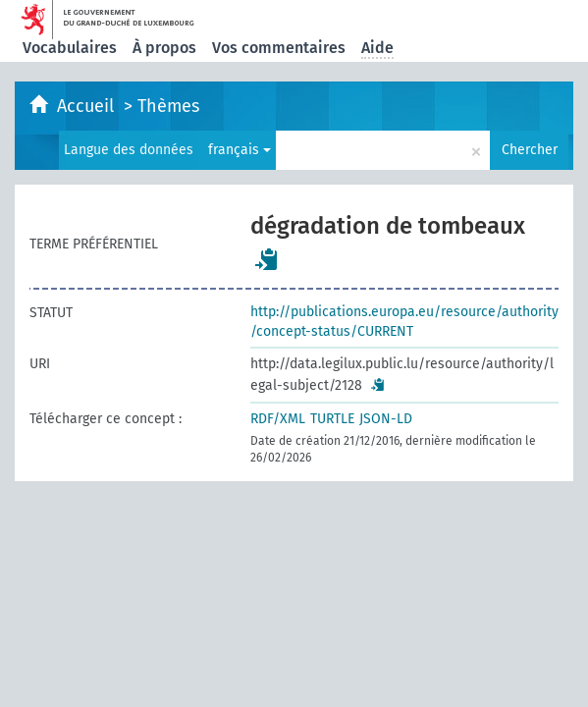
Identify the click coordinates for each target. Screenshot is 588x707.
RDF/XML (278, 419)
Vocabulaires (70, 48)
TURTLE (332, 419)
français (240, 150)
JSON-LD (386, 419)
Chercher (530, 150)
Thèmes (168, 106)
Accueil (88, 106)
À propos (164, 48)
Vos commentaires (279, 48)
